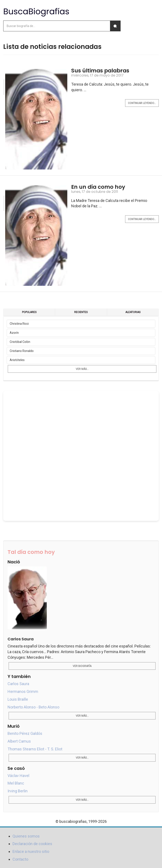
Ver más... (82, 369)
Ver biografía (82, 666)
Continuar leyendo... (142, 103)
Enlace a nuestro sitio (31, 851)
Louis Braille (18, 699)
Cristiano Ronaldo (22, 351)
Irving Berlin (18, 791)
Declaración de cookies (32, 844)
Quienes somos (26, 836)
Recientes (81, 312)
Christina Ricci (19, 324)
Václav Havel (18, 776)
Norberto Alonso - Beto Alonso (33, 707)
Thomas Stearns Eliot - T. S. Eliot (35, 749)
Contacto (20, 859)
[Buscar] (115, 26)
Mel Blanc (16, 783)
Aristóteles (17, 360)
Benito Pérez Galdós (25, 733)
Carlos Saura (18, 684)
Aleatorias (133, 312)
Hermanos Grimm (23, 691)
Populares (29, 312)
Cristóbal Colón (20, 342)
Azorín (14, 333)
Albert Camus (19, 741)
